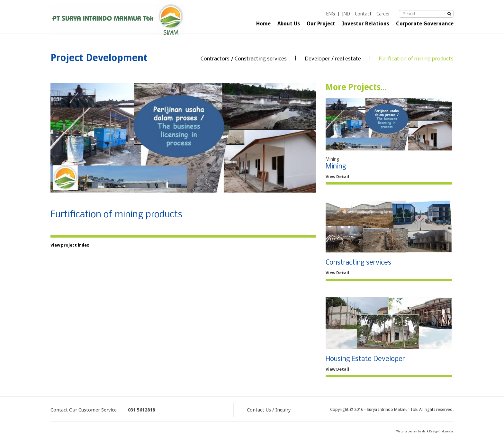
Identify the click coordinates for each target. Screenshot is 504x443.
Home (263, 24)
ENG (331, 14)
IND (346, 14)
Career (383, 14)
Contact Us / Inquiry (269, 410)
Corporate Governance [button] (425, 24)
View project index (70, 245)
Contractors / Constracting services (244, 59)
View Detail (337, 177)
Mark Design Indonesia (437, 431)
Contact (363, 14)
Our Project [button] (321, 24)
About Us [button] (289, 24)
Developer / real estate (333, 59)
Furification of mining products (416, 59)
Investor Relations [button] (366, 24)
